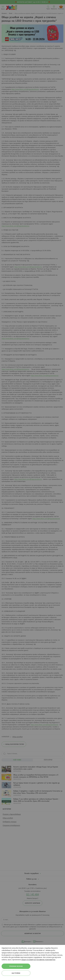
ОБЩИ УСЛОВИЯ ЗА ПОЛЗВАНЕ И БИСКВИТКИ (38, 960)
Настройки (16, 973)
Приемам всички (16, 966)
